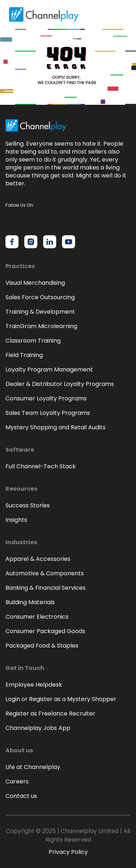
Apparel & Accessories (38, 559)
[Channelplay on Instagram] (31, 242)
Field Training (24, 355)
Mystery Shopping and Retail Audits (55, 427)
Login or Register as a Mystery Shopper (61, 699)
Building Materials (30, 602)
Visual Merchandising (35, 283)
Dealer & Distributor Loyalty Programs (60, 384)
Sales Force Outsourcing (40, 297)
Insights (16, 520)
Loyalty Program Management (49, 369)
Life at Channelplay (33, 767)
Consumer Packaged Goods (45, 631)
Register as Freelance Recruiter (50, 714)
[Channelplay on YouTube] (69, 242)
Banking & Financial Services (46, 588)
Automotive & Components (45, 573)
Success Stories (28, 505)
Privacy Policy (68, 852)
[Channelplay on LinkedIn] (50, 242)
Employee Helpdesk (34, 685)
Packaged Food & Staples (42, 646)
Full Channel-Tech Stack (41, 466)
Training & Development (40, 312)
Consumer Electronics (37, 617)
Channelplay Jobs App (38, 728)
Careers (17, 781)
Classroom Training (33, 341)
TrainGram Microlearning (41, 326)
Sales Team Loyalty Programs (48, 413)
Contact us (21, 796)
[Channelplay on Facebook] (12, 242)
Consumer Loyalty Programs (46, 398)
